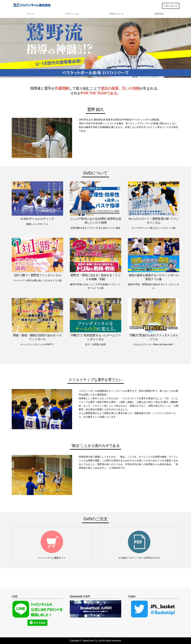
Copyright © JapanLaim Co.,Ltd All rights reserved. (95, 641)
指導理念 (159, 14)
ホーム (31, 14)
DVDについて (117, 14)
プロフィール (72, 14)
